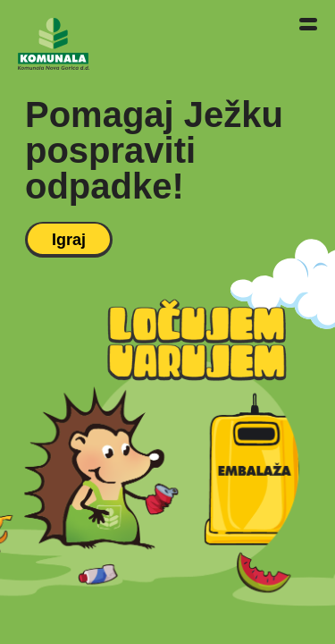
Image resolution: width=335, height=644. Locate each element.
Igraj (69, 240)
